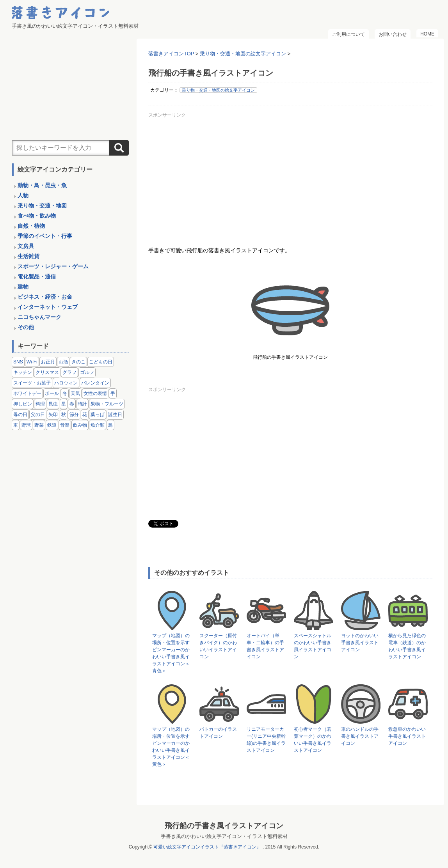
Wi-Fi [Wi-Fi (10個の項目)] (32, 362)
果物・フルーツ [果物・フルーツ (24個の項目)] (107, 404)
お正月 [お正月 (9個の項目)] (48, 362)
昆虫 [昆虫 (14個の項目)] (53, 404)
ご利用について (348, 34)
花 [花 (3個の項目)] (85, 415)
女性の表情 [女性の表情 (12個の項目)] (95, 393)
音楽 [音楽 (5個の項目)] (65, 425)
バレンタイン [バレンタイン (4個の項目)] (95, 383)
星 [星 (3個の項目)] (64, 404)
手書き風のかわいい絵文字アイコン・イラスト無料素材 (224, 836)
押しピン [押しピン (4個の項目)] (23, 404)
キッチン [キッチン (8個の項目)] (23, 372)
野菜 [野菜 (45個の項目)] (39, 425)
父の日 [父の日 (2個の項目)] (38, 415)
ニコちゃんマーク (39, 317)
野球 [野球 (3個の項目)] (26, 425)
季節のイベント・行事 (45, 236)
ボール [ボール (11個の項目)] (52, 393)
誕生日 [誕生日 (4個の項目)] (115, 415)
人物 (23, 195)
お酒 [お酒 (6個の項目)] (63, 362)
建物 (23, 287)
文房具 (26, 246)
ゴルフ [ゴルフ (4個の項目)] (87, 372)
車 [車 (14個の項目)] (16, 425)
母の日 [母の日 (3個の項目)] (20, 415)
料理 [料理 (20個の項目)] (40, 404)
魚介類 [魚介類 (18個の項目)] (98, 425)
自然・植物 (31, 226)
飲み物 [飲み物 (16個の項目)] (80, 425)
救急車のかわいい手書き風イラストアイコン (407, 736)
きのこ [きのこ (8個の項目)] (78, 362)
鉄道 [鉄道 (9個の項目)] (52, 425)
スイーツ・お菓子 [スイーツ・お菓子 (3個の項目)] (32, 383)
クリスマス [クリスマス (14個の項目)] (47, 372)
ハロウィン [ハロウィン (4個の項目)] (66, 383)
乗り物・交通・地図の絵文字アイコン (218, 90)
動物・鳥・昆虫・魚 (42, 185)
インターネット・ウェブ (48, 307)
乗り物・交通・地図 (42, 205)
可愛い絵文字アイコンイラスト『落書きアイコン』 (207, 847)
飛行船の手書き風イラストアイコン (224, 826)
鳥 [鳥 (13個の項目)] (110, 425)
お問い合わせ (393, 34)
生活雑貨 (28, 256)
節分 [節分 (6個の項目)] (74, 415)
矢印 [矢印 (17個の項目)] (53, 415)
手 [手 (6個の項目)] (113, 393)
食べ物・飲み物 (37, 216)
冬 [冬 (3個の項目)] (65, 393)
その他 (26, 327)
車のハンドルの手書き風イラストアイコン (360, 736)
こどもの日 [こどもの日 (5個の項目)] (101, 362)
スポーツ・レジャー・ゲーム (53, 266)
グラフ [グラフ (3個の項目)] (69, 372)
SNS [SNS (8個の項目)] (18, 362)
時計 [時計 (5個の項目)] (82, 404)
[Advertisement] (290, 175)
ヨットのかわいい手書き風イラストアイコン (360, 643)
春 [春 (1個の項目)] (72, 404)
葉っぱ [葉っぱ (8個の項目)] (98, 415)
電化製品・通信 (37, 276)
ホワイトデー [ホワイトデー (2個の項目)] (27, 393)
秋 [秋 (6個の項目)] (64, 415)
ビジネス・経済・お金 (45, 297)
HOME (427, 34)
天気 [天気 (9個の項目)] (75, 393)
